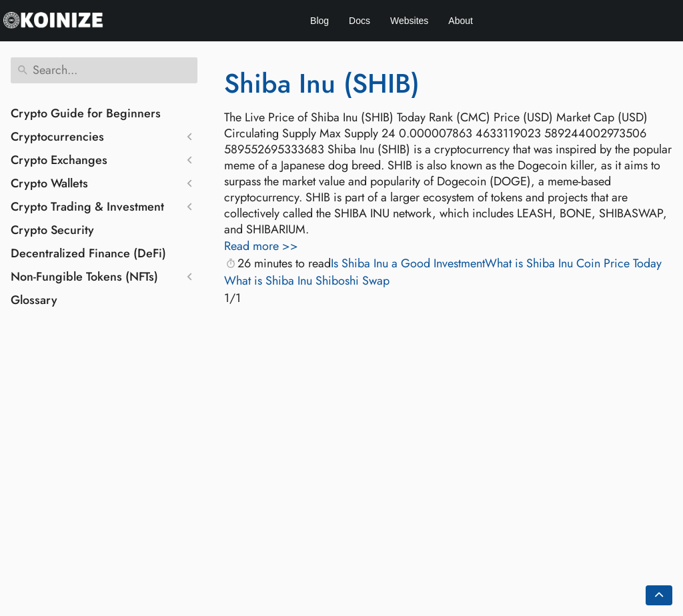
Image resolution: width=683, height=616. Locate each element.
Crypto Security (52, 230)
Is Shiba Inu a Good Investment (408, 263)
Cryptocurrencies (57, 137)
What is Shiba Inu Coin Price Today (573, 263)
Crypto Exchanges (59, 160)
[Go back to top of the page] (659, 595)
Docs (360, 21)
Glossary (34, 300)
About (461, 21)
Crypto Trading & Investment (87, 207)
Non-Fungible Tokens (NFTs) (84, 277)
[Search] (104, 70)
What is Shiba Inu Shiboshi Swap (307, 281)
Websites (409, 21)
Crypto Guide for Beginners (86, 113)
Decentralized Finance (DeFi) (88, 253)
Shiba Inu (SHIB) (322, 83)
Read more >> (261, 246)
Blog (319, 21)
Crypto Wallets (49, 183)
